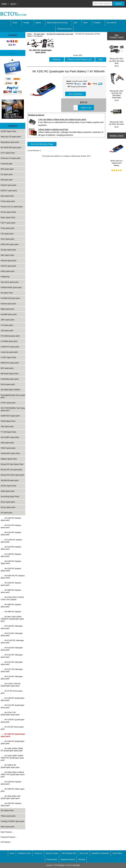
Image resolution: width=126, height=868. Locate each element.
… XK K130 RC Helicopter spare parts (12, 678)
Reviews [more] (116, 136)
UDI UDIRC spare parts (10, 437)
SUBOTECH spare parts (10, 416)
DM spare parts (7, 180)
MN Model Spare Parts (10, 374)
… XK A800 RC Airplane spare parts (11, 606)
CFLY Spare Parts (8, 153)
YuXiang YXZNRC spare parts (12, 821)
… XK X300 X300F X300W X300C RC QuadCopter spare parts (12, 758)
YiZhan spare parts (8, 816)
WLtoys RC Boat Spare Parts (12, 464)
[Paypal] (13, 77)
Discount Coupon (52, 853)
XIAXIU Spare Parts (8, 486)
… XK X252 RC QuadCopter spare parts (13, 742)
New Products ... (7, 832)
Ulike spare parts (7, 443)
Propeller (97, 23)
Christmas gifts (6, 164)
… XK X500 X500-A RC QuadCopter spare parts (11, 797)
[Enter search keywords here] (102, 4)
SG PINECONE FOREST (11, 390)
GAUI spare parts (8, 239)
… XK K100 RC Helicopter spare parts (12, 627)
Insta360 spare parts (9, 314)
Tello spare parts (7, 426)
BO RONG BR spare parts (11, 147)
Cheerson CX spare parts (11, 158)
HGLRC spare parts (8, 266)
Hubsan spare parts (8, 304)
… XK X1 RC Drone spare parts (12, 692)
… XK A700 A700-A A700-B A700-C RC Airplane (12, 598)
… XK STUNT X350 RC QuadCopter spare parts (11, 685)
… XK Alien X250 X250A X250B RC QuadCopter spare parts (12, 619)
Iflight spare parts (7, 309)
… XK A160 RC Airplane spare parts (11, 555)
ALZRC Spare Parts (8, 131)
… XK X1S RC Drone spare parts (12, 728)
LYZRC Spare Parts (8, 357)
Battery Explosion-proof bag (57, 23)
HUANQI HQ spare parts (10, 298)
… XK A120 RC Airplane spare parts (11, 533)
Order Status (117, 853)
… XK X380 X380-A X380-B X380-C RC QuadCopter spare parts (13, 774)
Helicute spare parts (8, 261)
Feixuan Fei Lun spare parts (12, 207)
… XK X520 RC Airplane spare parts (11, 804)
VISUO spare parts (8, 448)
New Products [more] (116, 36)
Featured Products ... (9, 837)
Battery (38, 23)
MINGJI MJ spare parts (10, 363)
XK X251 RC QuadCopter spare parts (60, 34)
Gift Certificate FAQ (69, 853)
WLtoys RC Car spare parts (11, 470)
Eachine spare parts (8, 185)
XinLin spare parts (8, 502)
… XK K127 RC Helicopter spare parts (12, 670)
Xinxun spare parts (8, 507)
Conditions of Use (24, 853)
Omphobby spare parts (10, 379)
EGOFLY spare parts (9, 191)
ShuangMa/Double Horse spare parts (13, 396)
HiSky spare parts (8, 271)
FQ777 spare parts (8, 223)
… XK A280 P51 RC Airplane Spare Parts (13, 577)
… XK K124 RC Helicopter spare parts (12, 663)
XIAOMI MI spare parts (10, 480)
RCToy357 (61, 865)
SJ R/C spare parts (8, 403)
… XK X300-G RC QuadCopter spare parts (10, 766)
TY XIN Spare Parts (8, 432)
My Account (84, 853)
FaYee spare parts (8, 201)
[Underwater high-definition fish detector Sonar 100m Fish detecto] (13, 109)
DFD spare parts (7, 169)
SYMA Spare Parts (8, 421)
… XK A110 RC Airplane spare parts (11, 526)
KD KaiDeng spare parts (10, 336)
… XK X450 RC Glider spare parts (13, 790)
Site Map (82, 859)
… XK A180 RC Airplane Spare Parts (11, 562)
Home (4, 4)
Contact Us (38, 853)
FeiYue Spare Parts (8, 212)
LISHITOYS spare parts (10, 347)
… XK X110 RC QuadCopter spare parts (13, 706)
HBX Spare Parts (7, 255)
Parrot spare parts (8, 384)
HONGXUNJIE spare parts (11, 287)
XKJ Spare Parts (7, 810)
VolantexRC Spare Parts (10, 453)
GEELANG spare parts (10, 244)
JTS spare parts (7, 325)
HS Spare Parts (7, 293)
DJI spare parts (7, 174)
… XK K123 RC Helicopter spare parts (12, 656)
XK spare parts (39, 34)
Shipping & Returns (68, 859)
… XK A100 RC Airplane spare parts (11, 519)
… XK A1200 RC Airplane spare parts (11, 541)
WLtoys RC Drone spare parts (12, 475)
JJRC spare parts (8, 320)
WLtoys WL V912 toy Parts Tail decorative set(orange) (116, 85)
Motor (86, 23)
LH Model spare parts (9, 341)
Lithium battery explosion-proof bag (53, 129)
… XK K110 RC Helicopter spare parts (12, 634)
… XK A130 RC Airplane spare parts (11, 548)
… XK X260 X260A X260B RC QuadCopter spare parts (12, 749)
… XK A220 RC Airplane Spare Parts (11, 570)
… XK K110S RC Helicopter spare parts (12, 641)
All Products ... (6, 842)
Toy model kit (112, 23)
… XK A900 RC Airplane (11, 612)
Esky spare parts (7, 196)
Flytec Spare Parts (8, 217)
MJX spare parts (7, 368)
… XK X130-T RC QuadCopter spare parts (10, 714)
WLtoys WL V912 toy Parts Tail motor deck (116, 54)
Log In (13, 4)
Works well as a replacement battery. (116, 154)
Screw (15, 23)
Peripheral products (64, 29)
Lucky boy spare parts (9, 352)
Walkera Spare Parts (9, 459)
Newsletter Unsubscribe (100, 853)
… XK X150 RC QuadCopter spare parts (13, 721)
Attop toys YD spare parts (11, 137)
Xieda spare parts (8, 491)
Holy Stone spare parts (10, 282)
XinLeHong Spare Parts (10, 496)
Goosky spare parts (8, 250)
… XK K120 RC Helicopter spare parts (12, 649)
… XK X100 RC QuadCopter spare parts (13, 699)
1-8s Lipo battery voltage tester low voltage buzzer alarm (62, 119)
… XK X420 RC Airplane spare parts (11, 783)
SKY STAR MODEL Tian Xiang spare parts (13, 409)
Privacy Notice (52, 859)
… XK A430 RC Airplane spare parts (11, 584)
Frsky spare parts (7, 228)
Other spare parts (8, 827)
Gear (75, 23)
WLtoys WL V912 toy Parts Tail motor (116, 115)
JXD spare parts (7, 331)
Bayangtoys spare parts (10, 142)
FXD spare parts (7, 234)
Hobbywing (5, 277)
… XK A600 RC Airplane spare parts (11, 591)
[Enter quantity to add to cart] (76, 108)
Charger (26, 23)
